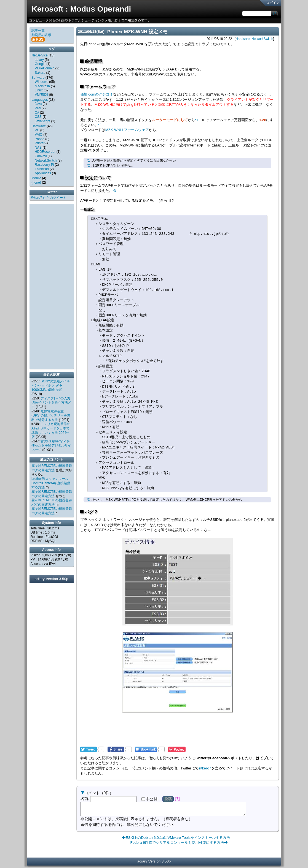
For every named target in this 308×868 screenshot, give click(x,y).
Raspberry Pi (44, 165)
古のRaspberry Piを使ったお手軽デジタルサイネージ (51, 446)
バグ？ (91, 512)
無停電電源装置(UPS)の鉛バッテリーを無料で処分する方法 (51, 416)
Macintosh (42, 86)
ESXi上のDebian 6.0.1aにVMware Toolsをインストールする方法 (178, 840)
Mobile (36, 178)
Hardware (243, 39)
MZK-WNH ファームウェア (127, 130)
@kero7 (205, 768)
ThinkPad (42, 169)
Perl (38, 108)
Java (38, 104)
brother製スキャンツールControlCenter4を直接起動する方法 (51, 483)
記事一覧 (38, 31)
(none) (36, 183)
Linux (39, 90)
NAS (38, 148)
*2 (100, 125)
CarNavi (41, 156)
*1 (197, 120)
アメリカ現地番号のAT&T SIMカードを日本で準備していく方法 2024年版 (51, 430)
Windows (41, 82)
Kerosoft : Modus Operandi (81, 9)
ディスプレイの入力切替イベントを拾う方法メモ (51, 403)
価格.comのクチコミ (97, 94)
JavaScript (42, 121)
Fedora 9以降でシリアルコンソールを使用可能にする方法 (177, 845)
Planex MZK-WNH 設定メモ (137, 32)
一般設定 (87, 209)
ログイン (273, 3)
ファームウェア (100, 87)
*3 (114, 191)
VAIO (39, 135)
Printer (40, 143)
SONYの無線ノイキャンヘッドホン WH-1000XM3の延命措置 (51, 386)
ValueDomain (45, 68)
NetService (40, 55)
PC (37, 130)
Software (38, 78)
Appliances (43, 173)
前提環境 (93, 61)
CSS (38, 117)
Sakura (40, 73)
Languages (40, 100)
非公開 (149, 799)
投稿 (168, 799)
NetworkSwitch (262, 39)
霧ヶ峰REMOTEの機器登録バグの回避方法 (52, 468)
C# (37, 113)
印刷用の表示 (41, 35)
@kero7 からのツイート (49, 198)
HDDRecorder (45, 152)
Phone (40, 139)
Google (40, 64)
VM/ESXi (41, 95)
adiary (39, 60)
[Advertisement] (178, 733)
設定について (98, 178)
